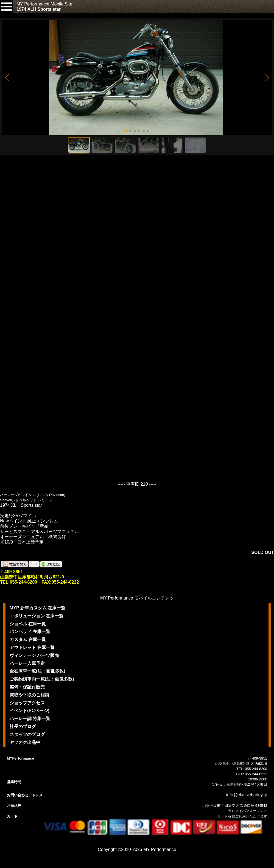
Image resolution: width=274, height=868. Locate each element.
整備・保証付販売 (27, 687)
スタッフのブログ (27, 734)
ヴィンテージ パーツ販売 (34, 655)
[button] (7, 78)
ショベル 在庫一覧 (28, 624)
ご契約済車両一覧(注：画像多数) (42, 679)
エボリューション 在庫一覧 (37, 616)
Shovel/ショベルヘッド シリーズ (26, 500)
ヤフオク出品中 (25, 742)
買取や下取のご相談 (29, 695)
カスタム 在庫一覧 (28, 639)
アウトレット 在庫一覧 (32, 647)
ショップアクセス (27, 703)
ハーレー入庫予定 (27, 663)
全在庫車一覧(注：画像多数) (37, 671)
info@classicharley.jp (247, 795)
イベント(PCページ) (30, 711)
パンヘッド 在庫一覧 (30, 632)
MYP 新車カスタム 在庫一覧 (37, 608)
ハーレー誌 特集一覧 (30, 719)
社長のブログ (23, 726)
